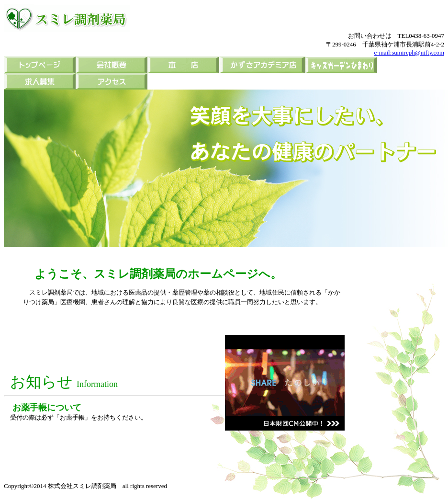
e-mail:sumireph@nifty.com (409, 52)
